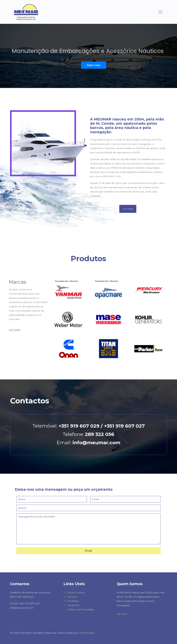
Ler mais (122, 614)
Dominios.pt (87, 633)
